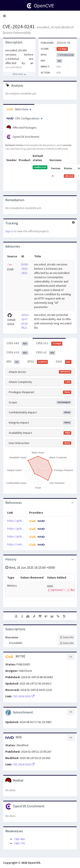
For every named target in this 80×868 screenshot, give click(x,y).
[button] (4, 16)
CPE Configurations (24, 118)
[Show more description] (19, 74)
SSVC (64, 362)
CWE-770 (19, 843)
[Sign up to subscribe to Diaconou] (67, 637)
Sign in (9, 231)
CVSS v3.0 (17, 352)
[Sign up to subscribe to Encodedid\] (67, 643)
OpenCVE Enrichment (23, 137)
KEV (13, 362)
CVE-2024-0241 (19, 26)
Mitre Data (19, 109)
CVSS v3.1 (49, 343)
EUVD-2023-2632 (25, 269)
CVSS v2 (46, 352)
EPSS (38, 362)
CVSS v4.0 (17, 343)
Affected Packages (22, 127)
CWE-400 (19, 839)
